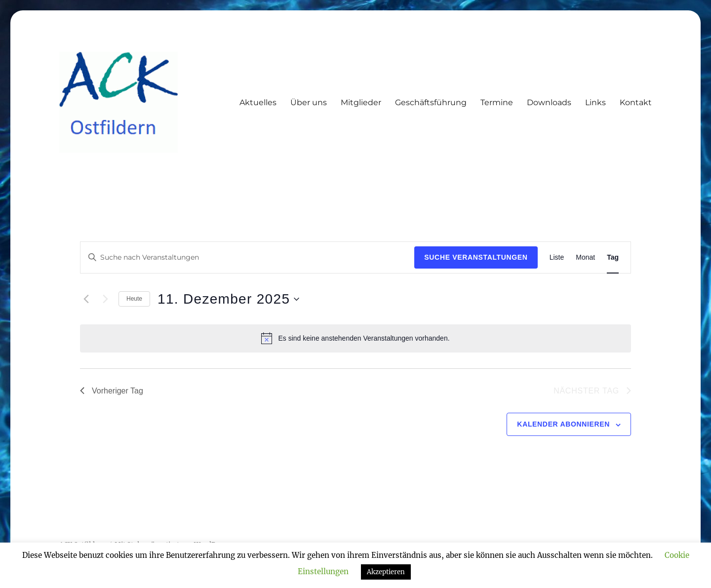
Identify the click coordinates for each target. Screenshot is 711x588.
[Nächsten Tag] (105, 299)
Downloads (549, 102)
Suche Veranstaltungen (476, 257)
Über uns (309, 102)
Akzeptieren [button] (386, 572)
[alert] (355, 338)
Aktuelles (258, 102)
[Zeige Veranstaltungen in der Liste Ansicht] (557, 257)
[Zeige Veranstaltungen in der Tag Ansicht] (613, 257)
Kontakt (636, 102)
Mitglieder (361, 102)
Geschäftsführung (431, 102)
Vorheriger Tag (112, 391)
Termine (497, 102)
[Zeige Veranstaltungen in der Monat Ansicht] (585, 257)
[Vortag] (86, 299)
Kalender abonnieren (563, 424)
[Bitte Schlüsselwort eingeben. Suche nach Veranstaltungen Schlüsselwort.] (247, 257)
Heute (134, 299)
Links (595, 102)
